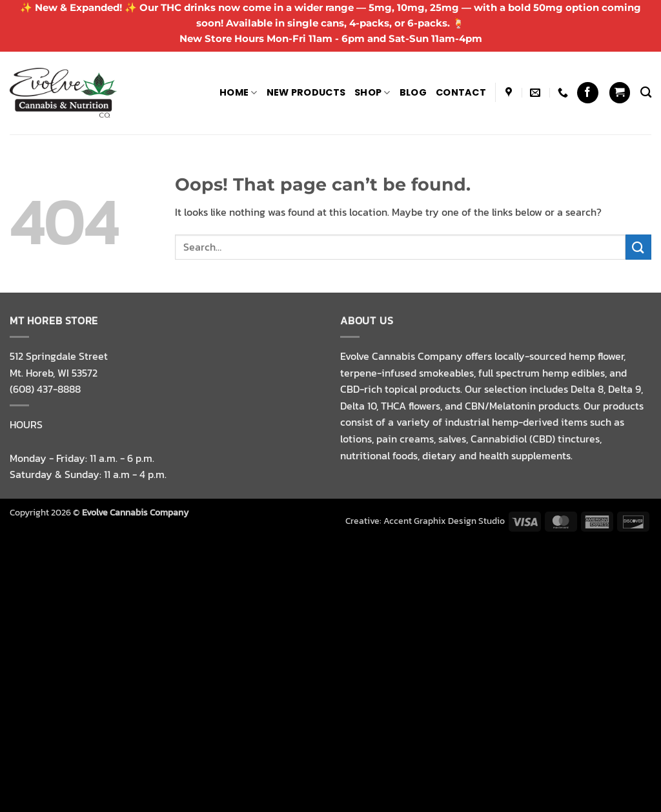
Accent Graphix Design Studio (444, 521)
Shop (372, 92)
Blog (413, 92)
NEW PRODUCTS (306, 92)
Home (239, 92)
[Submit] (638, 247)
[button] (620, 93)
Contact (461, 92)
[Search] (646, 93)
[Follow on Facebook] (588, 93)
